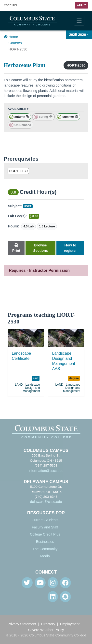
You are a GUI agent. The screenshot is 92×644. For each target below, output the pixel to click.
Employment (70, 624)
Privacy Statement (22, 624)
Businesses (45, 542)
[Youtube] (40, 583)
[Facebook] (65, 583)
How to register (70, 248)
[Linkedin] (53, 597)
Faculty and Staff (45, 527)
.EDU (11, 5)
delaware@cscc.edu (46, 502)
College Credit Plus (45, 534)
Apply (81, 5)
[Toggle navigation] (79, 21)
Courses (15, 43)
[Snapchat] (65, 597)
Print (16, 248)
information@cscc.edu (46, 471)
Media (45, 556)
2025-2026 (78, 35)
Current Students (45, 520)
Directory (48, 624)
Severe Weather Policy (46, 630)
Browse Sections (40, 248)
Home (11, 37)
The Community (45, 549)
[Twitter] (27, 583)
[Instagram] (53, 583)
